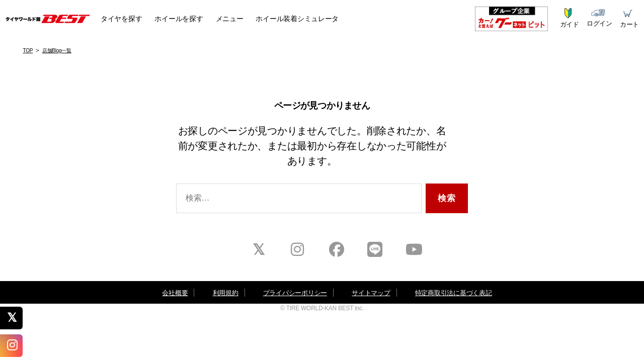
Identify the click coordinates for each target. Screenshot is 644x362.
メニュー (230, 19)
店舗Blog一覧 (57, 51)
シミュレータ (297, 19)
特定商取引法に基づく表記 (454, 293)
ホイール (179, 19)
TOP (28, 51)
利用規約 (226, 293)
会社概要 (175, 293)
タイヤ (121, 19)
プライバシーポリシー (295, 293)
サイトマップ (371, 293)
